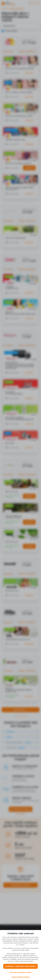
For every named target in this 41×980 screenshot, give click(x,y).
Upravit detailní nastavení (20, 977)
